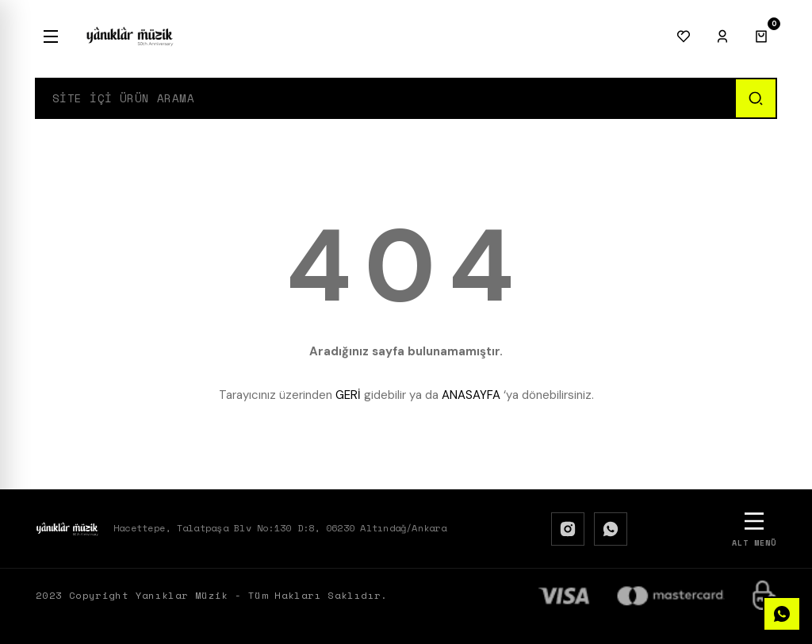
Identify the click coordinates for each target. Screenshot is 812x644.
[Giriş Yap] (722, 36)
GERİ (348, 395)
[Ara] (755, 98)
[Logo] (130, 36)
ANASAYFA (471, 395)
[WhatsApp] (611, 529)
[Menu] (51, 36)
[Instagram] (568, 529)
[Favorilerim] (684, 36)
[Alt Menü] (754, 529)
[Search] (385, 98)
